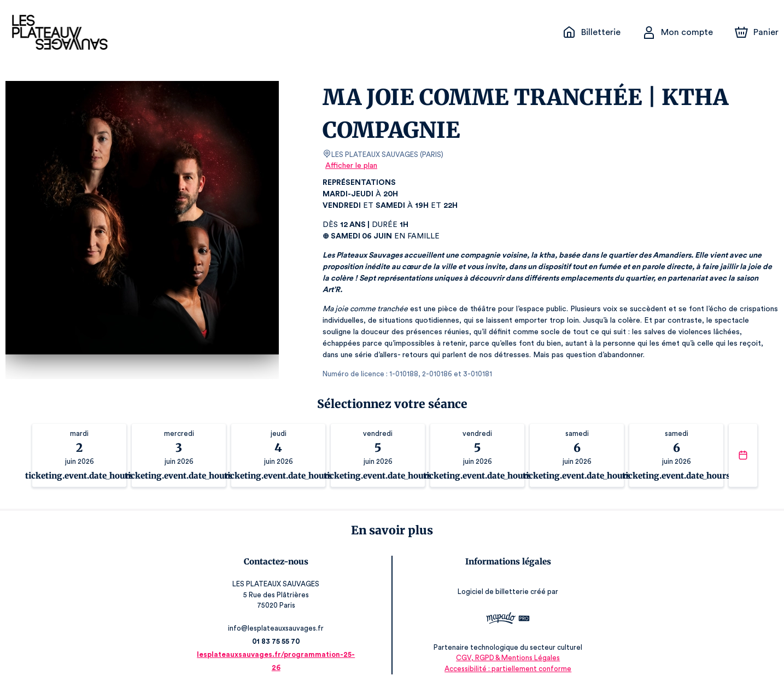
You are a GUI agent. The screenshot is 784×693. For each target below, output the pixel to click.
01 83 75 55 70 (276, 641)
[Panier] (757, 32)
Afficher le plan (351, 166)
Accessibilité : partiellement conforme (508, 669)
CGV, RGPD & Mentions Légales (508, 658)
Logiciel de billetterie (493, 592)
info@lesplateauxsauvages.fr (276, 628)
